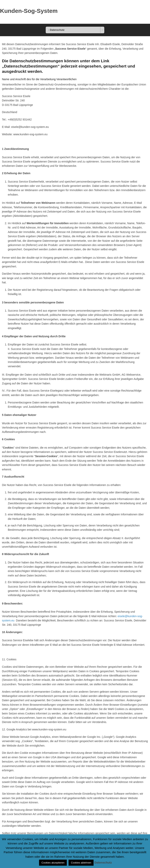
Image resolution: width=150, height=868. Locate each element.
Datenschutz (103, 862)
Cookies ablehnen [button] (81, 863)
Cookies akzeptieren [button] (53, 863)
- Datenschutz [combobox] (57, 30)
